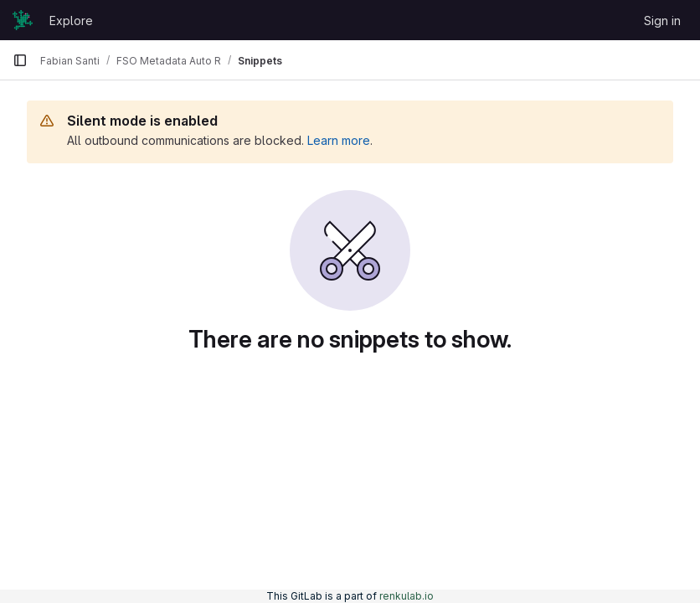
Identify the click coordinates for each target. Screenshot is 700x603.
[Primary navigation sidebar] (20, 60)
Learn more (339, 140)
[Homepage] (23, 20)
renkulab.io (407, 596)
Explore (71, 21)
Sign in (662, 21)
